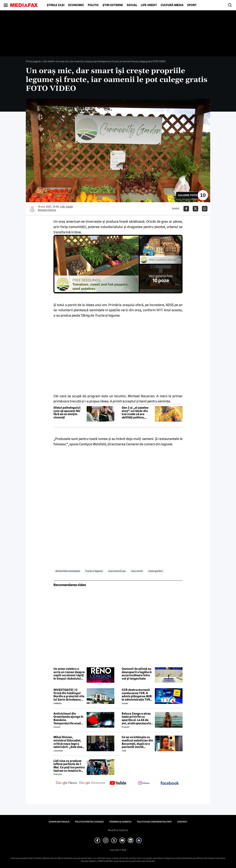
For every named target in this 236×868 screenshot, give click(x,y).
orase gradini (156, 571)
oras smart (137, 571)
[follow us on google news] (66, 783)
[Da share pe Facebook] (186, 209)
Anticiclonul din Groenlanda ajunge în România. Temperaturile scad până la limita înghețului (68, 718)
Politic (93, 5)
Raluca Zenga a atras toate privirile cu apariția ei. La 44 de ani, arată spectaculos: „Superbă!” (137, 718)
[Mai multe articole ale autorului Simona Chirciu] (32, 209)
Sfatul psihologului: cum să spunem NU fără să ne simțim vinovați (67, 413)
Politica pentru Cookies (89, 822)
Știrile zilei (56, 5)
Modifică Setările (118, 830)
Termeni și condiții (120, 822)
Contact (182, 822)
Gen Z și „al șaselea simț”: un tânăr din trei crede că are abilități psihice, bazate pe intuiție (135, 413)
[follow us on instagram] (144, 783)
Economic (76, 5)
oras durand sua (117, 571)
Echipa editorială (59, 822)
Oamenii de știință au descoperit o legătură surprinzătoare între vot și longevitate (137, 674)
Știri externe (113, 5)
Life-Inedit (149, 5)
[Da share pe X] (195, 209)
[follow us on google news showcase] (92, 783)
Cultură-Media (172, 5)
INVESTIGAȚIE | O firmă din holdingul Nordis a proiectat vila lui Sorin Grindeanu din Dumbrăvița (69, 695)
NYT (159, 310)
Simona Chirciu (47, 210)
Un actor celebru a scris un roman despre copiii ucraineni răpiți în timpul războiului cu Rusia (69, 674)
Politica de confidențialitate (154, 822)
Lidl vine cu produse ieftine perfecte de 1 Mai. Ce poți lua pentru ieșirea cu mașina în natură (69, 766)
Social (132, 5)
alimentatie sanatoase (68, 571)
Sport (192, 5)
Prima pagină (33, 61)
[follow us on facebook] (170, 783)
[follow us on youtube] (118, 783)
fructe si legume (94, 571)
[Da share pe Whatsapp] (205, 209)
